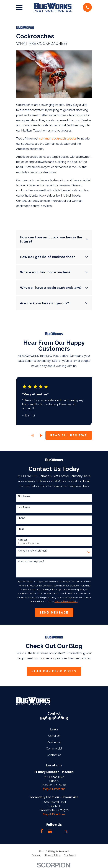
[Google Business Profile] (50, 831)
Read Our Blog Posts (54, 671)
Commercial (54, 749)
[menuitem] (37, 855)
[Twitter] (66, 831)
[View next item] (41, 436)
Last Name (24, 507)
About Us (54, 736)
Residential (54, 742)
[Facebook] (42, 831)
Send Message (54, 613)
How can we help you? (31, 562)
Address (23, 540)
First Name (24, 496)
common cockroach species (58, 139)
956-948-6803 (54, 718)
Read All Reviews (69, 435)
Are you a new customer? (33, 551)
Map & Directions (54, 789)
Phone (21, 518)
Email (21, 529)
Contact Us (54, 755)
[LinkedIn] (58, 831)
